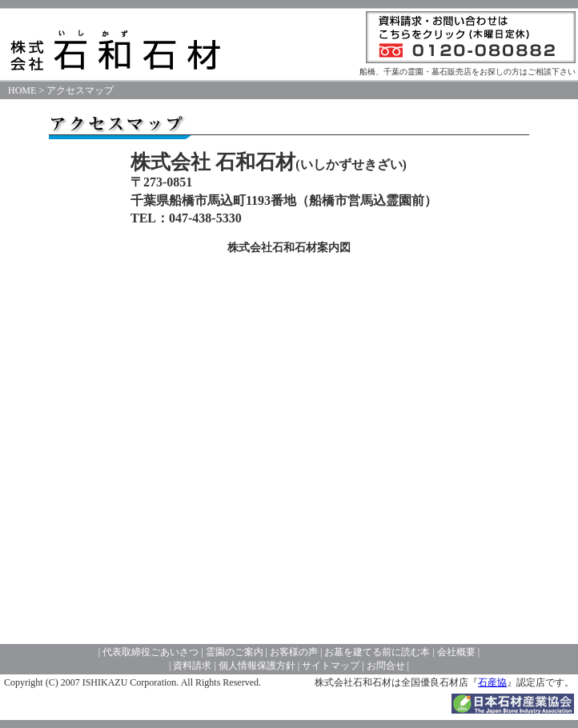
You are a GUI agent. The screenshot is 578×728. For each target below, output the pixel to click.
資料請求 (192, 666)
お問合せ (386, 666)
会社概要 (456, 652)
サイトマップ (331, 666)
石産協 (492, 682)
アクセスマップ (80, 90)
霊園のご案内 (233, 652)
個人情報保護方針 (257, 666)
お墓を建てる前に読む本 (377, 652)
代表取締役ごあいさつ (151, 652)
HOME (22, 90)
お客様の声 (294, 652)
